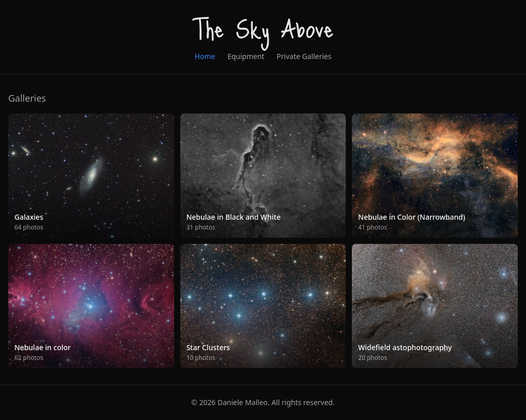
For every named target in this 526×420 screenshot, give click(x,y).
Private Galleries (304, 56)
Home (205, 56)
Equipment (246, 56)
